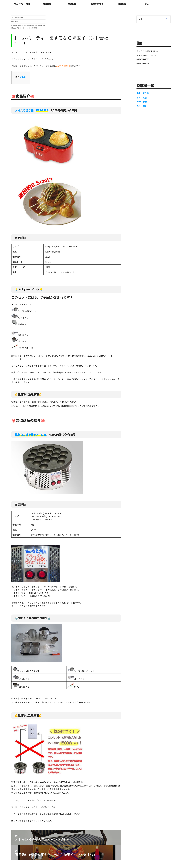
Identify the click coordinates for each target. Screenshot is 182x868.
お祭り (40, 25)
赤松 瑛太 (142, 106)
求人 (147, 4)
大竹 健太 (142, 102)
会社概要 (47, 4)
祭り (33, 25)
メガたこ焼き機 (31, 110)
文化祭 (26, 25)
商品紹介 (72, 4)
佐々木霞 (15, 21)
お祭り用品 (17, 25)
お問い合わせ (97, 4)
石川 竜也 (142, 98)
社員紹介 (122, 4)
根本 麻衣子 (143, 93)
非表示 (23, 77)
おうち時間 (33, 28)
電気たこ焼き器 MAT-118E (31, 435)
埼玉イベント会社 (22, 4)
